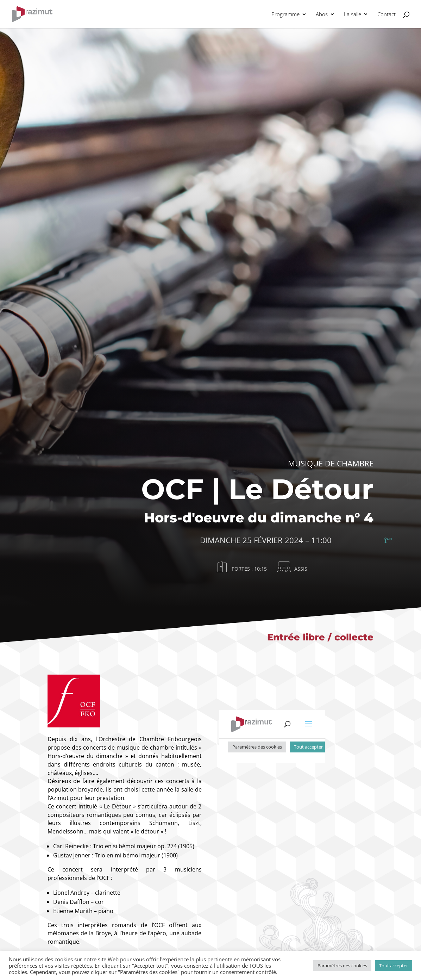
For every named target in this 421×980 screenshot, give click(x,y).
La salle (353, 15)
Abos (322, 15)
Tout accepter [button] (394, 966)
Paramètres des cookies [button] (342, 966)
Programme (285, 15)
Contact (387, 15)
